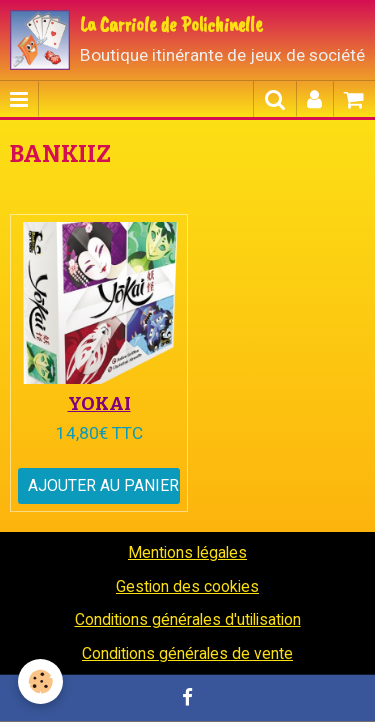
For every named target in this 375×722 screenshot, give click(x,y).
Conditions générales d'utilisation (188, 619)
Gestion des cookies (187, 586)
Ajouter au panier (103, 485)
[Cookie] (40, 681)
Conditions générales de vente (187, 653)
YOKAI (99, 403)
